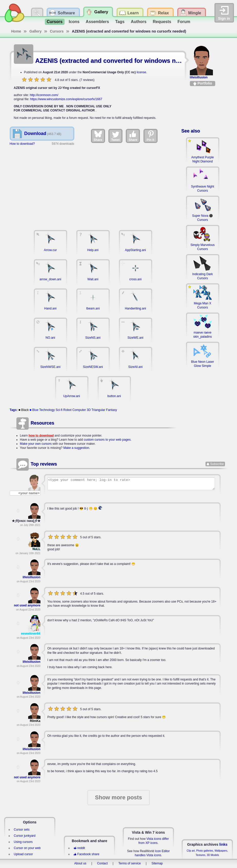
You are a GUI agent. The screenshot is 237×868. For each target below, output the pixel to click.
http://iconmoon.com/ (44, 95)
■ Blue (34, 410)
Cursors (55, 22)
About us (80, 863)
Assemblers (97, 22)
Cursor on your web (27, 848)
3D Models (213, 855)
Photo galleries (205, 851)
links (223, 844)
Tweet (115, 136)
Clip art (191, 851)
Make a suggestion (76, 448)
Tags (120, 22)
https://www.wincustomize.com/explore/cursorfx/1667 (66, 99)
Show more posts (118, 797)
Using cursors (23, 842)
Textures (201, 855)
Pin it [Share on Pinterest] (151, 136)
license (141, 72)
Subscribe (217, 464)
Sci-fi (59, 410)
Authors (138, 22)
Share (98, 136)
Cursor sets (22, 830)
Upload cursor (23, 854)
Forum (184, 22)
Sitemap (157, 863)
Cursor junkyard (25, 836)
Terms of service (130, 863)
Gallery (35, 31)
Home (16, 31)
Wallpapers (221, 851)
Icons (74, 22)
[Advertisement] (93, 185)
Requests (162, 22)
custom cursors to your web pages (107, 440)
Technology (47, 410)
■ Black (24, 410)
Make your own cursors (36, 444)
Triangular (98, 410)
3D (89, 410)
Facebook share (86, 854)
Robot (67, 410)
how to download (41, 436)
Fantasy (112, 410)
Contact (102, 863)
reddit (79, 848)
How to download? (22, 144)
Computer (79, 410)
